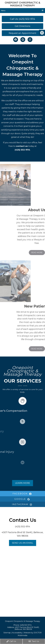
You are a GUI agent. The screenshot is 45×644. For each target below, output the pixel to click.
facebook (22, 494)
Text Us (34, 641)
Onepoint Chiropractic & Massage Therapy (22, 4)
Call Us (11, 641)
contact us (22, 146)
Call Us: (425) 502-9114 (22, 19)
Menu (3, 10)
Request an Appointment (22, 33)
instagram (22, 504)
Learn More (23, 483)
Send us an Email (23, 543)
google (23, 499)
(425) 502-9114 (22, 150)
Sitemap (7, 633)
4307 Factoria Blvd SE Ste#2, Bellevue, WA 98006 (27, 628)
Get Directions (22, 26)
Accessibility (17, 633)
